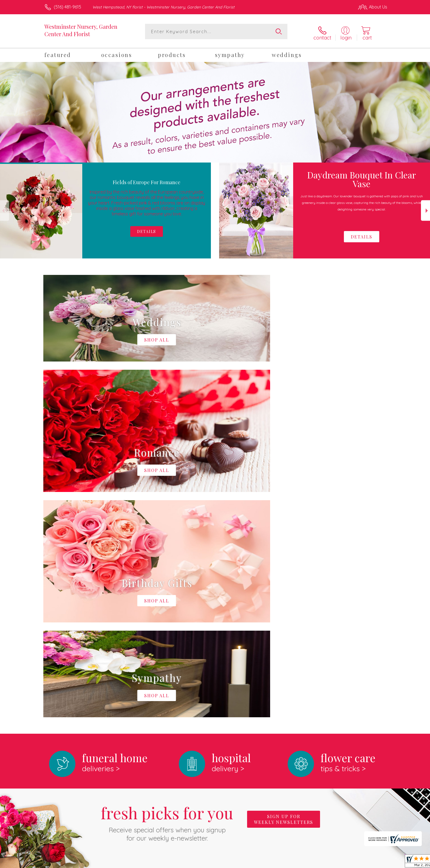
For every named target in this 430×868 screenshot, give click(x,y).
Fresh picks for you (167, 595)
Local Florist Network (339, 862)
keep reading (253, 683)
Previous (5, 208)
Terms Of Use (267, 862)
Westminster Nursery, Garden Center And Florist (81, 30)
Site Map (373, 862)
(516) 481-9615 (67, 7)
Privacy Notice (299, 862)
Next (425, 208)
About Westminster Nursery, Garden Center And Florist (108, 672)
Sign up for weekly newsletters (284, 592)
